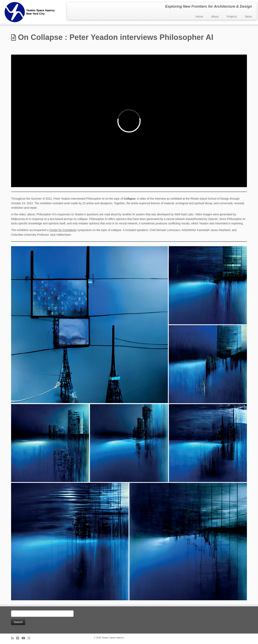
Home (199, 17)
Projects (232, 17)
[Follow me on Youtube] (25, 638)
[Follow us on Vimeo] (19, 638)
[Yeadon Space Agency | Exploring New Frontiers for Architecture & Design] (30, 12)
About (215, 17)
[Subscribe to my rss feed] (14, 638)
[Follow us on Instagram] (30, 638)
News (248, 17)
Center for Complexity (63, 230)
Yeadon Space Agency (113, 638)
